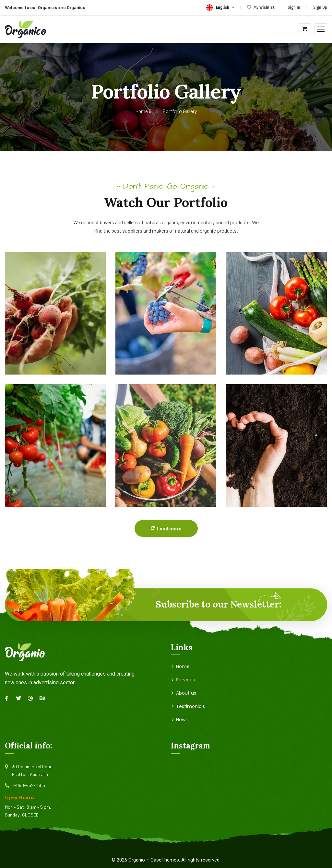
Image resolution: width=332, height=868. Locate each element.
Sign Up (320, 7)
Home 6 (143, 111)
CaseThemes (165, 860)
